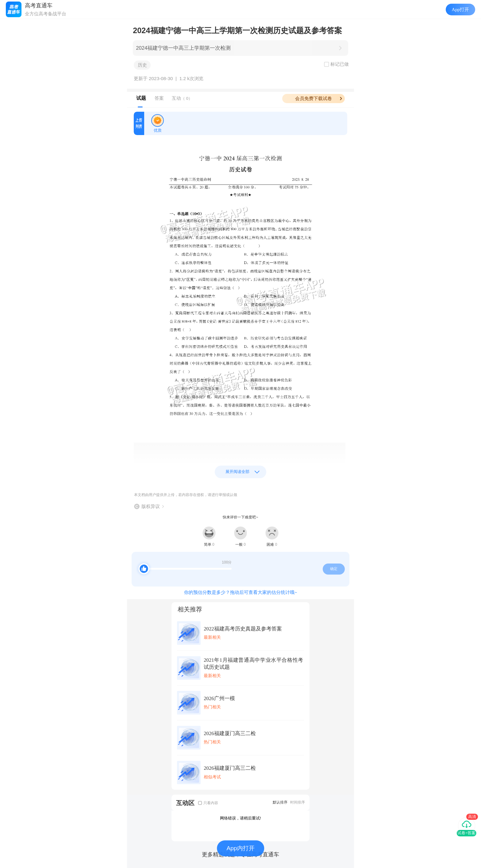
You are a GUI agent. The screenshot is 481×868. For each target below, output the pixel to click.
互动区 (185, 803)
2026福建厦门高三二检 (230, 733)
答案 (159, 98)
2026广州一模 (219, 698)
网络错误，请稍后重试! (240, 818)
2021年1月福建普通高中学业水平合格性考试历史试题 (253, 664)
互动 (182, 98)
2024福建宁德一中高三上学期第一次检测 (183, 48)
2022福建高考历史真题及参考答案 (243, 629)
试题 (141, 98)
